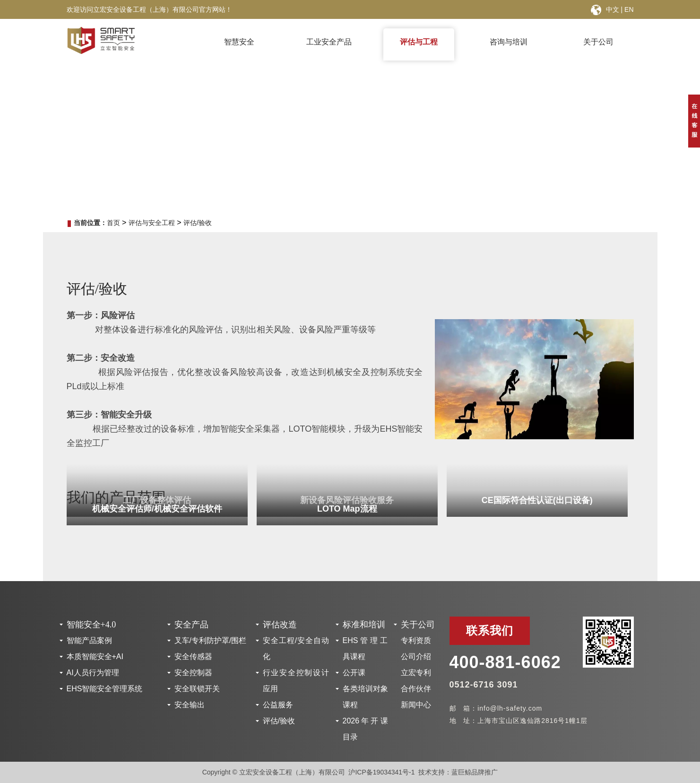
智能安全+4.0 (91, 625)
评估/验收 (198, 223)
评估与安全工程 (152, 223)
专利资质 (416, 640)
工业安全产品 (329, 42)
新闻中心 (416, 705)
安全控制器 (193, 673)
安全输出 (190, 705)
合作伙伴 (416, 689)
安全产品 (191, 625)
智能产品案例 (89, 640)
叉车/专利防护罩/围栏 (211, 640)
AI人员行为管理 (93, 673)
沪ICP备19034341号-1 (381, 772)
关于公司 (598, 42)
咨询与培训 (509, 42)
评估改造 (280, 625)
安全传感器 (193, 657)
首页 (113, 223)
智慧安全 (239, 42)
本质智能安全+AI (95, 657)
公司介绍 (416, 657)
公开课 (354, 673)
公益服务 (278, 705)
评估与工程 (419, 42)
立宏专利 (416, 673)
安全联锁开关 (197, 689)
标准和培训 (364, 625)
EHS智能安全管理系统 (105, 689)
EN (629, 9)
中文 (613, 9)
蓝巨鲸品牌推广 (475, 772)
